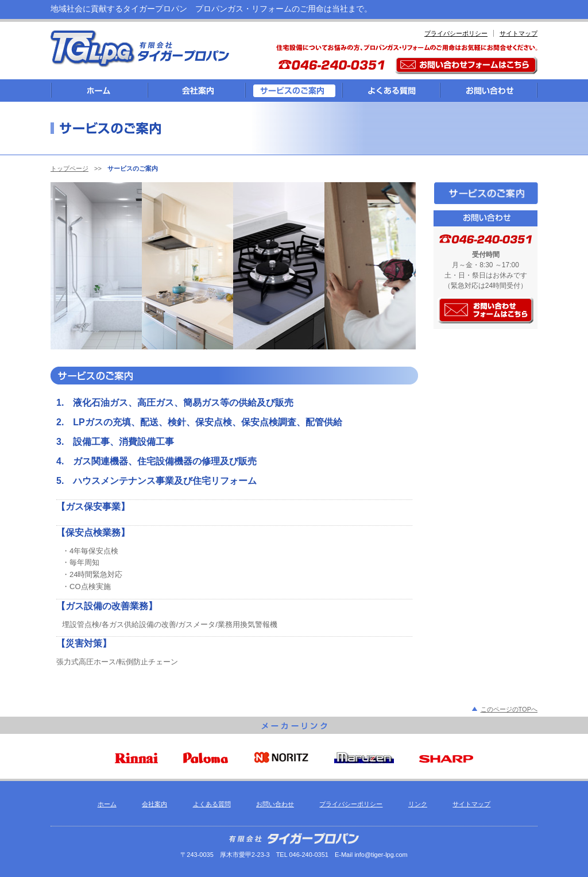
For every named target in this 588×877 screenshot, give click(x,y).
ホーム (107, 804)
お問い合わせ (275, 804)
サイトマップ (519, 33)
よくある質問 (212, 804)
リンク (418, 804)
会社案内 (154, 804)
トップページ (69, 168)
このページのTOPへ (509, 709)
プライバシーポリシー (456, 33)
